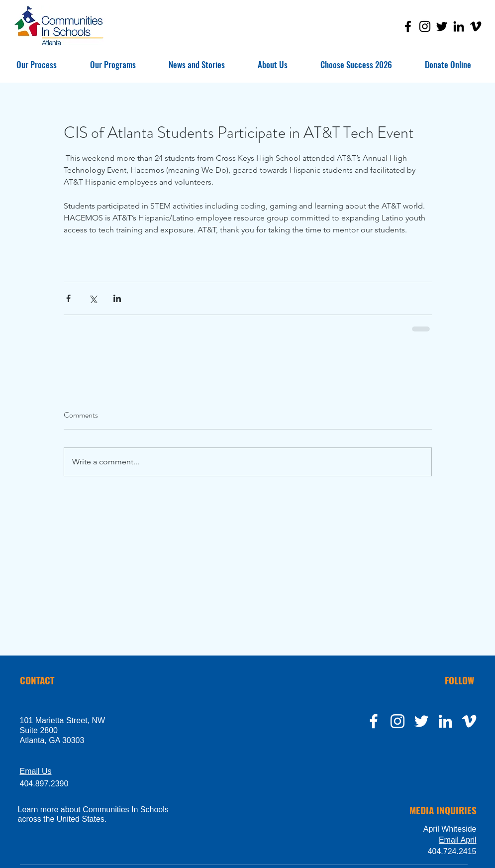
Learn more (38, 810)
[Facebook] (408, 26)
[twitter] (421, 721)
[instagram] (397, 721)
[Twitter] (442, 26)
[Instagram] (425, 26)
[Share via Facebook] (68, 298)
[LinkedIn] (459, 26)
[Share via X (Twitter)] (93, 298)
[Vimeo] (476, 26)
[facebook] (374, 721)
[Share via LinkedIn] (117, 298)
